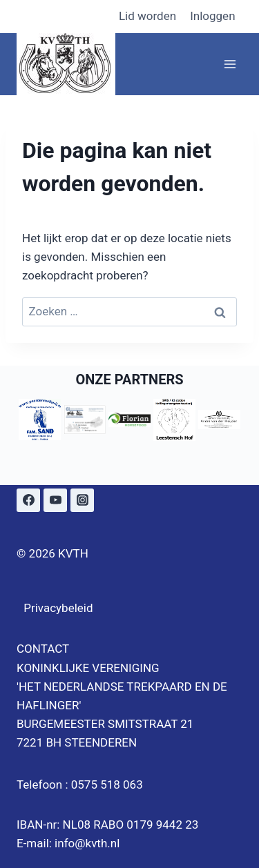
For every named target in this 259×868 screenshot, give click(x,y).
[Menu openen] (230, 64)
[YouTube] (55, 500)
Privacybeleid (58, 608)
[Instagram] (82, 500)
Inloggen (212, 16)
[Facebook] (28, 500)
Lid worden (147, 16)
